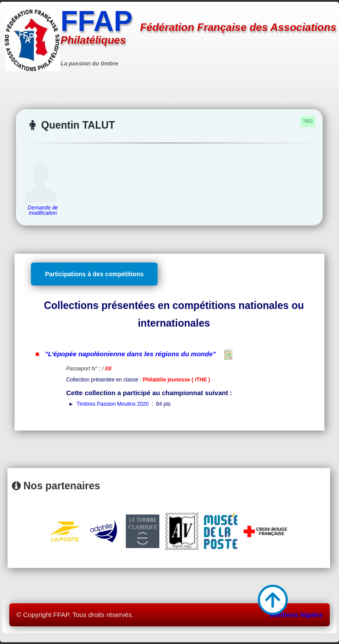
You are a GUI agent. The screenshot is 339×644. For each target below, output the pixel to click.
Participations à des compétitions (94, 274)
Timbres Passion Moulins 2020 (113, 404)
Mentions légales (296, 615)
